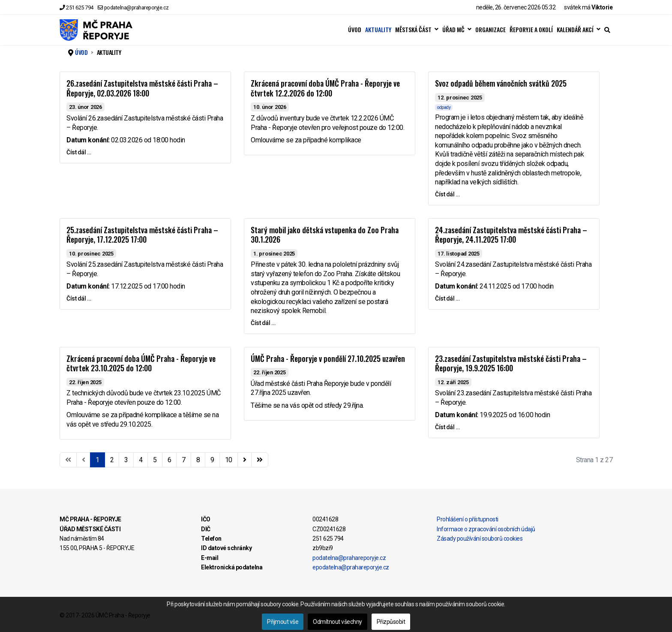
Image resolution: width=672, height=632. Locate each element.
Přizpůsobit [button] (391, 622)
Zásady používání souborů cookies (480, 539)
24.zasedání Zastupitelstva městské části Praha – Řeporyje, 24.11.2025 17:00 (511, 235)
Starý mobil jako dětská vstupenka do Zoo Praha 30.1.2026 (325, 235)
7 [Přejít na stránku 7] (184, 460)
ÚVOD (355, 30)
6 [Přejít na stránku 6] (169, 460)
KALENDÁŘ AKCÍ (575, 30)
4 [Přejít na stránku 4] (141, 460)
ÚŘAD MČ (453, 30)
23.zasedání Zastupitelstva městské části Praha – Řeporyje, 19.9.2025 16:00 (511, 363)
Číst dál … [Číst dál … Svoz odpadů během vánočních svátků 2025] (447, 194)
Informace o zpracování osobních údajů (486, 529)
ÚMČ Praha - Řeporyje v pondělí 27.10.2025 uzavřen (328, 358)
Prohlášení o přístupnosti (468, 519)
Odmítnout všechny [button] (337, 622)
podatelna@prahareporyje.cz (136, 8)
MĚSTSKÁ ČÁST (413, 30)
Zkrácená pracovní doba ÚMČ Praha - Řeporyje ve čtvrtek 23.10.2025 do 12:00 (141, 363)
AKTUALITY (378, 30)
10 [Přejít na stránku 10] (229, 460)
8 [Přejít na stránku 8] (198, 460)
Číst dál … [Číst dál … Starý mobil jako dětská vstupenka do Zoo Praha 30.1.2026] (263, 323)
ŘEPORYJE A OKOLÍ (531, 30)
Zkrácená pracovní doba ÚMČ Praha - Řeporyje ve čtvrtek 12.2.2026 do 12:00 (325, 88)
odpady (444, 107)
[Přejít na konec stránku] (260, 460)
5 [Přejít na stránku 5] (155, 460)
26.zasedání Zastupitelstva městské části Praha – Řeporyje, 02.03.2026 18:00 (142, 88)
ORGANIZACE (490, 30)
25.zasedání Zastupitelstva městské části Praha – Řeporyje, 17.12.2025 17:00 (142, 235)
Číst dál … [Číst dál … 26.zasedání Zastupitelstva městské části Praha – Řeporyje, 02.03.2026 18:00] (79, 152)
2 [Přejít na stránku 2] (112, 460)
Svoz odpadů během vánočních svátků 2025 (501, 83)
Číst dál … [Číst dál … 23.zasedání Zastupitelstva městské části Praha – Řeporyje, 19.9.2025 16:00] (447, 427)
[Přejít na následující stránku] (245, 460)
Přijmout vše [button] (283, 622)
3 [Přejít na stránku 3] (126, 460)
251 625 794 (80, 8)
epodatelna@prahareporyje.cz (351, 567)
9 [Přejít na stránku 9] (212, 460)
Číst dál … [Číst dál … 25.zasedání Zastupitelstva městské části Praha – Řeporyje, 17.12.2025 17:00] (79, 298)
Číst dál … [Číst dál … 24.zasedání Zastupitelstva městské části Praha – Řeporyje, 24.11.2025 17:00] (447, 298)
